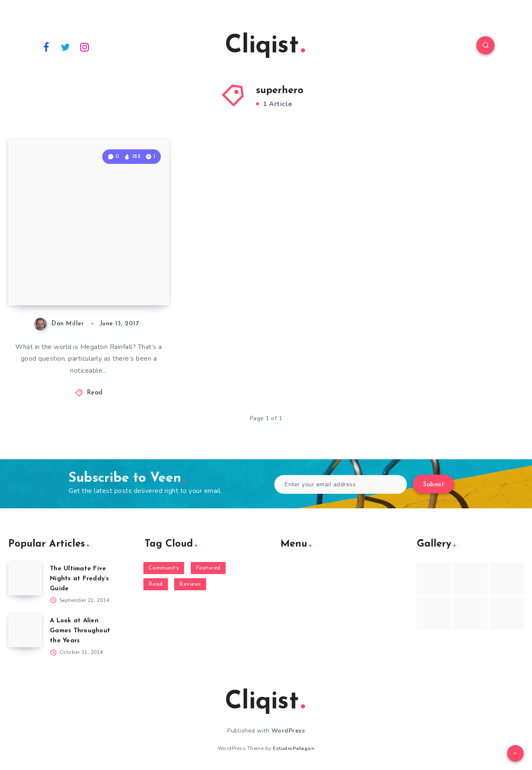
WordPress (288, 731)
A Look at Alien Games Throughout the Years (80, 631)
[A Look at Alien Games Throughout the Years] (25, 631)
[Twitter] (66, 47)
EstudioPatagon (293, 748)
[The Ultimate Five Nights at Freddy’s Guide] (25, 579)
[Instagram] (85, 47)
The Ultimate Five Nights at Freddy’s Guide (80, 579)
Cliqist (265, 46)
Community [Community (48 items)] (164, 568)
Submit (433, 485)
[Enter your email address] (341, 484)
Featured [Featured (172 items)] (208, 568)
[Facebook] (46, 47)
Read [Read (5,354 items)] (156, 584)
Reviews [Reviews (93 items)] (190, 584)
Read (95, 393)
